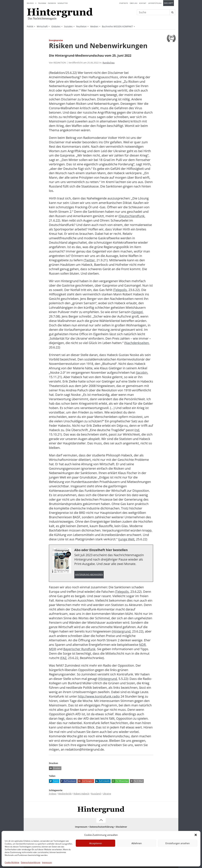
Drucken (55, 768)
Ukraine (107, 794)
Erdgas (53, 794)
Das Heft (169, 3)
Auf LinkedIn (102, 781)
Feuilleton (81, 26)
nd (137, 430)
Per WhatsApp (120, 781)
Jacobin (142, 373)
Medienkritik (65, 794)
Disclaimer (121, 827)
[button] (196, 835)
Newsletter (63, 3)
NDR (142, 645)
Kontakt (143, 3)
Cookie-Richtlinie (12, 862)
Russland (96, 794)
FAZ (64, 658)
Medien (94, 26)
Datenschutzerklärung (31, 862)
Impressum (47, 862)
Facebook (52, 3)
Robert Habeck (81, 794)
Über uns (134, 3)
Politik (30, 26)
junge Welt (127, 539)
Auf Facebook (68, 781)
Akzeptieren (96, 843)
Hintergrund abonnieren (89, 575)
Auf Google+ (85, 781)
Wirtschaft (42, 26)
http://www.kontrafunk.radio (99, 696)
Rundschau (109, 63)
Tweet (54, 781)
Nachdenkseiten (137, 343)
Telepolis (120, 290)
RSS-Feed (30, 3)
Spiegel (137, 312)
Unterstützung (155, 3)
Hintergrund (122, 631)
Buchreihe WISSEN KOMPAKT (117, 26)
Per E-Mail (136, 781)
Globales (56, 26)
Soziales (68, 26)
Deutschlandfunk (132, 216)
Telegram (42, 3)
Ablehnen (137, 843)
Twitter (90, 260)
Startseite (124, 3)
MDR (52, 649)
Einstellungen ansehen (178, 843)
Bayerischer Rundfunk (79, 649)
